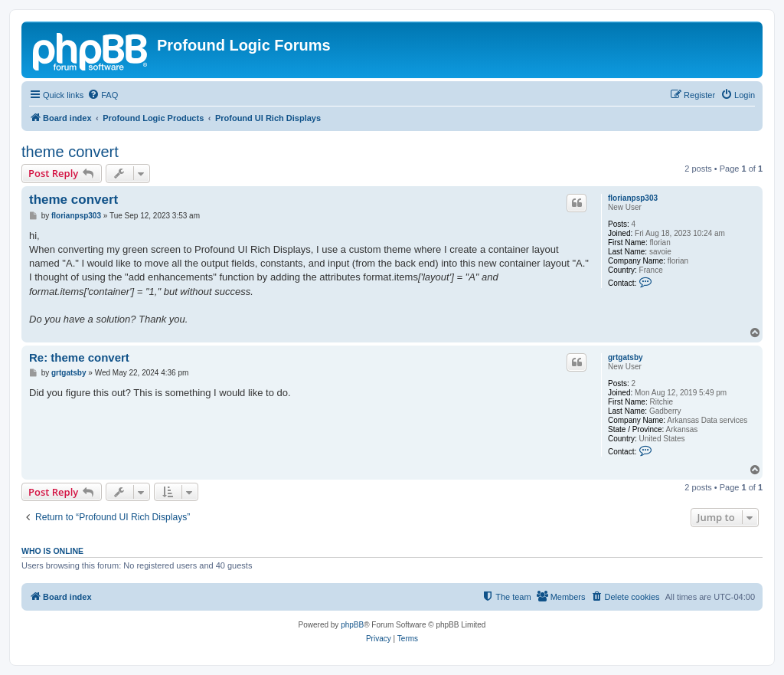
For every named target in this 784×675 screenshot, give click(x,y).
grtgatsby (626, 357)
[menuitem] (103, 95)
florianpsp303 (633, 198)
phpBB (352, 625)
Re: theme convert (79, 357)
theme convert (70, 152)
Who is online (52, 551)
